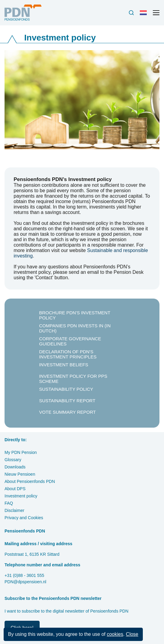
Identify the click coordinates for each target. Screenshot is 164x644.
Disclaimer (14, 510)
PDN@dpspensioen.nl (25, 582)
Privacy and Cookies (24, 518)
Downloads (15, 467)
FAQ (9, 503)
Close (132, 634)
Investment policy (21, 496)
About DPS (15, 489)
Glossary (13, 460)
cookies (115, 634)
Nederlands (145, 15)
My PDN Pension (21, 452)
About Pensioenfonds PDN (30, 481)
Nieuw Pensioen (20, 474)
